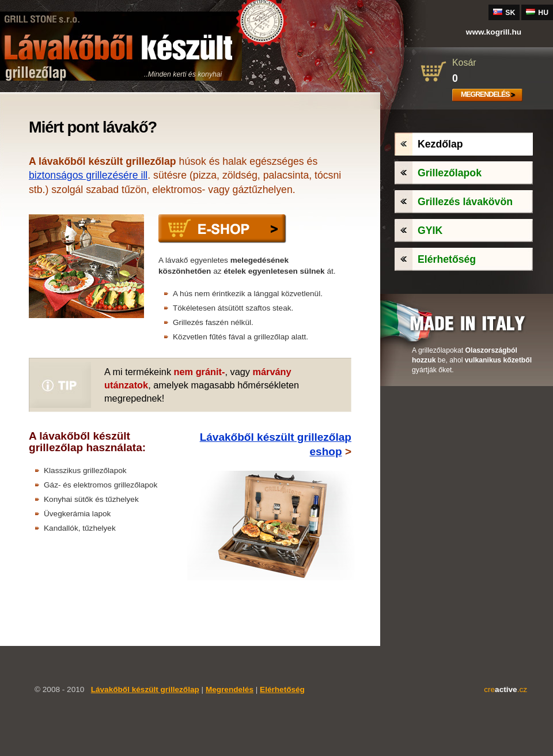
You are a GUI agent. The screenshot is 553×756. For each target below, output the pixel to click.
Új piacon (225, 22)
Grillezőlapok (450, 173)
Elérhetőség (447, 259)
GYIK (430, 230)
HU (537, 13)
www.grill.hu (494, 32)
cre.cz (505, 689)
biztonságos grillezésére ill (88, 175)
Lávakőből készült (121, 46)
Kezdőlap (440, 144)
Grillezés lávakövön (465, 202)
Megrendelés (485, 94)
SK (504, 13)
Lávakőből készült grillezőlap (145, 689)
